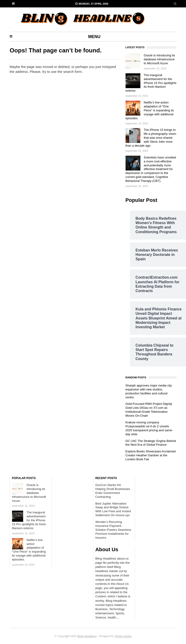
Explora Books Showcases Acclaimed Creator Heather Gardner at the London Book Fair (151, 455)
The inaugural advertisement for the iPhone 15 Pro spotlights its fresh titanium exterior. (151, 83)
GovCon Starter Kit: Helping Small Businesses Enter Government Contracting (113, 491)
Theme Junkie (123, 636)
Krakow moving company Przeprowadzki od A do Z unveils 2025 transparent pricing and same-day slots (149, 428)
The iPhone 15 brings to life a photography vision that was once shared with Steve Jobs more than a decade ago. (151, 138)
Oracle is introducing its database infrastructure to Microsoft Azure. (159, 59)
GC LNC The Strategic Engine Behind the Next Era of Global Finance (151, 443)
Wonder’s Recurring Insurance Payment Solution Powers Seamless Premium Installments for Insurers (113, 530)
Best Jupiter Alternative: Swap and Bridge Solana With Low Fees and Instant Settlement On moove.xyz (113, 509)
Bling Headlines (87, 636)
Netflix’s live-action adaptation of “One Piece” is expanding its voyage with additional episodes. (150, 110)
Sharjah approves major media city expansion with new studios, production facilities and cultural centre (149, 391)
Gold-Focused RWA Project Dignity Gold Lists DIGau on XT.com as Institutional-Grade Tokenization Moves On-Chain (149, 410)
